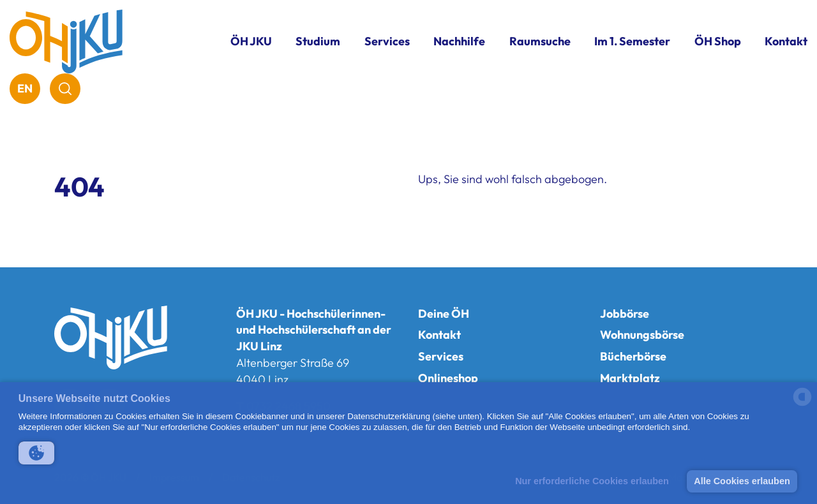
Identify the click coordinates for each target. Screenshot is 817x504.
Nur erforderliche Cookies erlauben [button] (592, 481)
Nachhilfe (459, 41)
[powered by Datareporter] (802, 405)
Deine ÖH (444, 314)
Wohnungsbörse (642, 335)
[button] (36, 453)
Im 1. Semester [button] (632, 41)
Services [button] (387, 41)
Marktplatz (630, 378)
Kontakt (786, 41)
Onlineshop (448, 378)
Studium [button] (318, 41)
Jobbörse (625, 314)
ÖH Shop (718, 41)
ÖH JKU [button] (251, 41)
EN (25, 88)
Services (441, 356)
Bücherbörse (633, 356)
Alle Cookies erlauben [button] (742, 481)
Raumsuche (540, 41)
